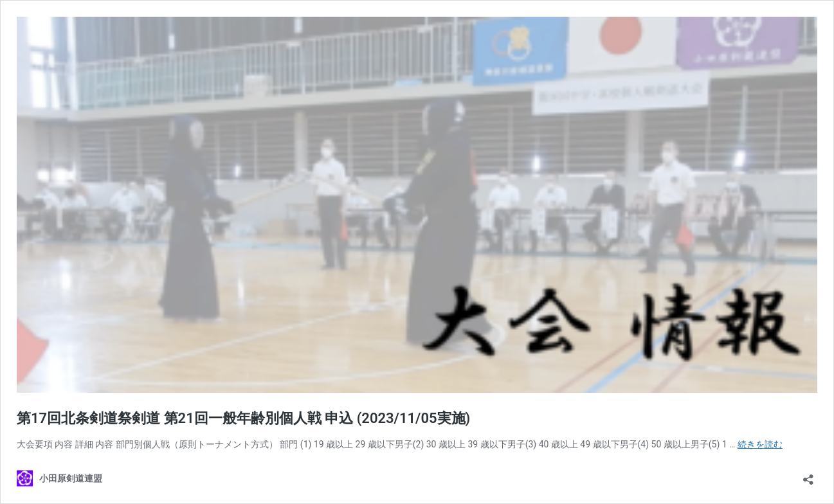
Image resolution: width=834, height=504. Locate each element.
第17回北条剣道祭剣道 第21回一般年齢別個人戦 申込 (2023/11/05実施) (243, 418)
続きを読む (760, 444)
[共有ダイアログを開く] (808, 475)
